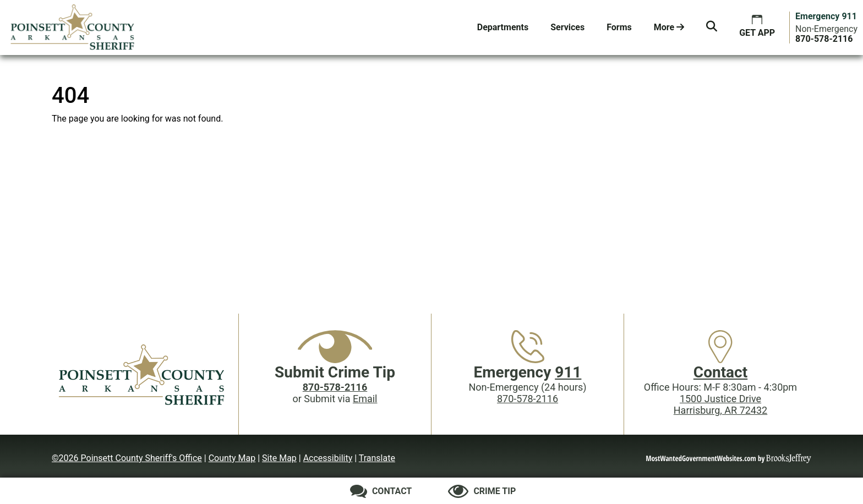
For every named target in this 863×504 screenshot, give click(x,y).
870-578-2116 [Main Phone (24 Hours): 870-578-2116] (528, 399)
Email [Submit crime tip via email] (365, 399)
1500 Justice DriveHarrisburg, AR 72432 (720, 404)
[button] (712, 28)
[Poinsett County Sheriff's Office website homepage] (143, 374)
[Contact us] (381, 491)
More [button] (669, 27)
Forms (619, 27)
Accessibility (328, 458)
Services (567, 27)
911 (568, 372)
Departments (503, 27)
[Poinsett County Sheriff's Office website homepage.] (73, 28)
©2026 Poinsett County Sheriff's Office (127, 458)
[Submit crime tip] (482, 491)
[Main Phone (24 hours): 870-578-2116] (824, 39)
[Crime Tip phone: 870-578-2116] (335, 387)
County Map (232, 458)
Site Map (279, 458)
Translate (377, 458)
